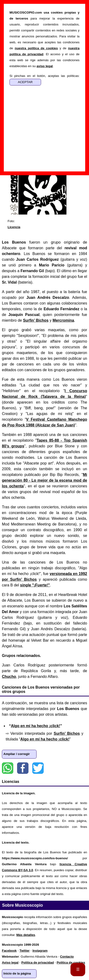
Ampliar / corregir (16, 754)
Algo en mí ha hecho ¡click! (35, 726)
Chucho (9, 677)
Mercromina (63, 320)
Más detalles (26, 935)
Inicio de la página (17, 973)
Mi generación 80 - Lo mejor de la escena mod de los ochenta (44, 480)
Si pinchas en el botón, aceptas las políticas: (44, 76)
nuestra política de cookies (36, 48)
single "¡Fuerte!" (35, 585)
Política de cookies (71, 962)
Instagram (40, 951)
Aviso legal (10, 962)
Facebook (23, 768)
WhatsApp (8, 768)
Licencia (14, 227)
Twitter (38, 768)
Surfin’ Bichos (36, 320)
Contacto (67, 957)
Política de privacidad (38, 962)
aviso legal (45, 66)
